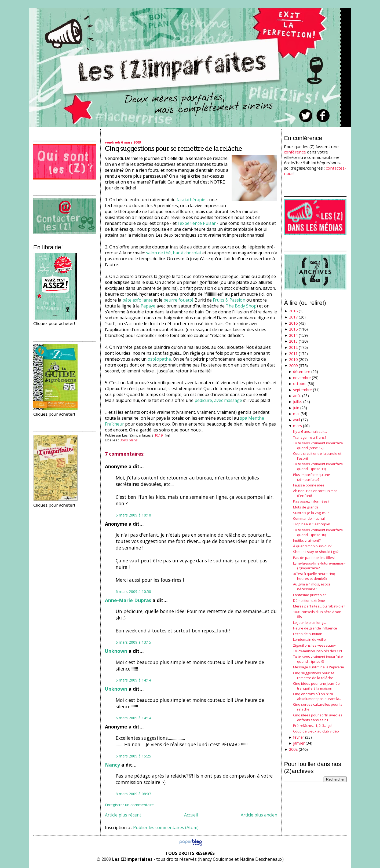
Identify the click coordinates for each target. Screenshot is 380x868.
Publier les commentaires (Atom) (166, 827)
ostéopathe (159, 359)
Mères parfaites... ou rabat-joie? (319, 606)
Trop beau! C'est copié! (312, 524)
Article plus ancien (259, 815)
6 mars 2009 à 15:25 (133, 756)
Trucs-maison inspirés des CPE (318, 651)
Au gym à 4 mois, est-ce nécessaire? (312, 587)
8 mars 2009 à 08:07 (133, 794)
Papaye (148, 306)
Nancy (112, 765)
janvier (299, 743)
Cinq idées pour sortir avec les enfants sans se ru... (318, 717)
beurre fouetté (178, 300)
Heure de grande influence (315, 628)
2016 (293, 323)
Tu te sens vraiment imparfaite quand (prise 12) (318, 445)
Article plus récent (123, 815)
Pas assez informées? (311, 501)
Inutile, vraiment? (307, 540)
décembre (302, 371)
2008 (293, 749)
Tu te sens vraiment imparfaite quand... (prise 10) (318, 532)
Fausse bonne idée (309, 485)
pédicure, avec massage (218, 400)
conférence (295, 152)
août (297, 396)
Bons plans (129, 440)
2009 (293, 366)
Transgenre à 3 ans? (310, 437)
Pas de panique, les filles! (314, 558)
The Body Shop (241, 306)
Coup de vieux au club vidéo (316, 731)
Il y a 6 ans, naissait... (310, 431)
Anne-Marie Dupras (128, 600)
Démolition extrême (309, 600)
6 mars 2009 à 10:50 (133, 592)
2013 (293, 341)
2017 (293, 317)
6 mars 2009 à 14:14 (133, 680)
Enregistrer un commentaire (129, 805)
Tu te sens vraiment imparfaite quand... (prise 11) (318, 466)
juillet (298, 402)
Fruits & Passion (229, 300)
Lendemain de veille (309, 639)
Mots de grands (306, 507)
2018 (293, 311)
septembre (302, 390)
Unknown (116, 651)
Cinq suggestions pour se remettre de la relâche (173, 149)
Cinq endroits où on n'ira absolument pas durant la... (317, 696)
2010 (293, 359)
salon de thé (158, 253)
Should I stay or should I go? (316, 552)
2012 (293, 347)
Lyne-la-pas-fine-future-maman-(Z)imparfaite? (319, 566)
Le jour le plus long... (309, 622)
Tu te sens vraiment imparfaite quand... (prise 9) (318, 659)
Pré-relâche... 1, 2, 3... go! (313, 726)
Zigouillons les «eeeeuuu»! (315, 645)
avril (297, 420)
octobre (300, 384)
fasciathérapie (191, 200)
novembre (302, 378)
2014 (293, 335)
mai (296, 414)
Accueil (191, 815)
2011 (293, 354)
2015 (293, 329)
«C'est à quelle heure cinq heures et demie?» (314, 576)
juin (296, 408)
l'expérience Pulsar (197, 223)
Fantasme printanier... (311, 595)
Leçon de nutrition (308, 634)
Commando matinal (309, 518)
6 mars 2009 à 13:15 (133, 642)
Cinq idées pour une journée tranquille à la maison (316, 686)
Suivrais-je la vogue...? (311, 513)
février (299, 737)
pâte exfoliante (138, 300)
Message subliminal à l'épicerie (319, 667)
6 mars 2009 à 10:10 (133, 515)
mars (297, 426)
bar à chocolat (187, 253)
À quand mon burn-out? (312, 546)
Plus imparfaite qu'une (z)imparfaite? (312, 477)
